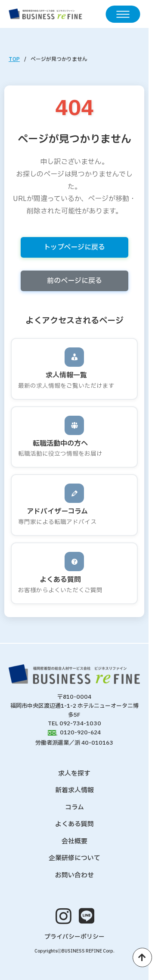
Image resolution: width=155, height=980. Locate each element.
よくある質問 (74, 824)
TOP (14, 59)
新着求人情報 (74, 790)
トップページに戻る (74, 247)
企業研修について (74, 858)
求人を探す (74, 774)
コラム (74, 808)
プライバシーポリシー (74, 937)
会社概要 (74, 842)
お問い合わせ (74, 875)
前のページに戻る (74, 281)
